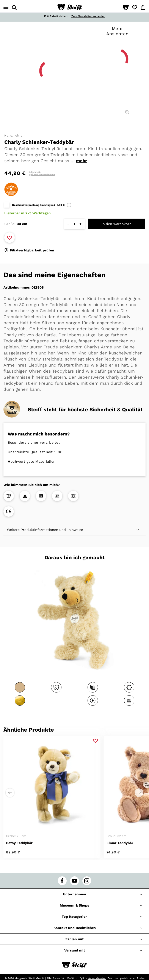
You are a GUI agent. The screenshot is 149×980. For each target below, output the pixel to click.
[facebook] (62, 881)
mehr (82, 161)
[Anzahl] (74, 224)
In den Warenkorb (117, 224)
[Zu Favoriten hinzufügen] (9, 238)
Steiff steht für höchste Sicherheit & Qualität (85, 410)
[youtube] (74, 881)
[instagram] (87, 881)
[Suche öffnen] (14, 8)
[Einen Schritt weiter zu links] (10, 793)
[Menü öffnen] (6, 7)
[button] (126, 8)
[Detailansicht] (127, 112)
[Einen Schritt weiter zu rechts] (139, 793)
